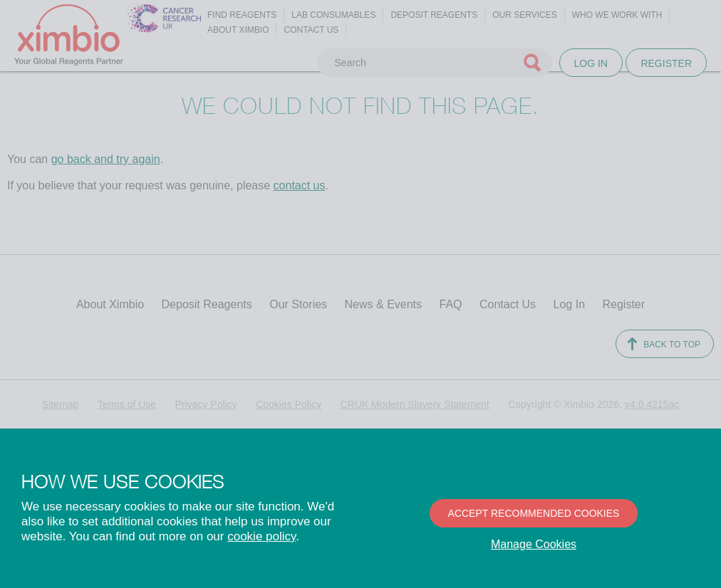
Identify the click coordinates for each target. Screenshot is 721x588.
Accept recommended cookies (534, 513)
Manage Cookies (534, 544)
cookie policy (261, 536)
